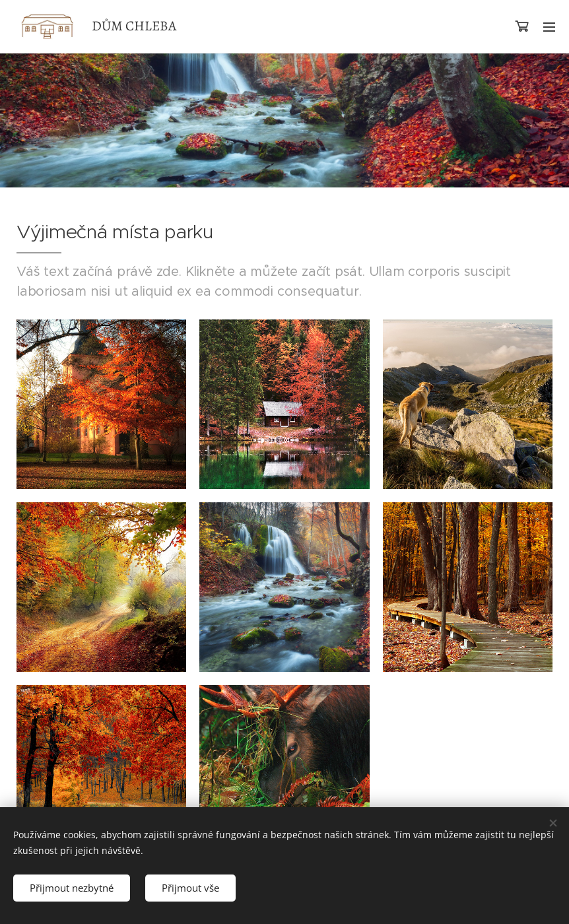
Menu (549, 27)
